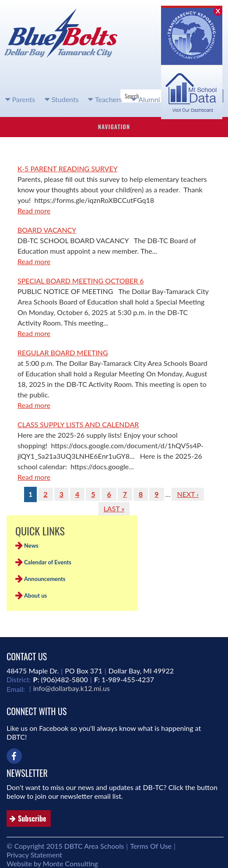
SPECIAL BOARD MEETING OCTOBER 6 (81, 281)
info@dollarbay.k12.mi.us (72, 688)
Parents (24, 99)
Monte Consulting (70, 863)
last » (114, 508)
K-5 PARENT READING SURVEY (68, 168)
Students (65, 99)
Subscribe (32, 818)
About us (35, 595)
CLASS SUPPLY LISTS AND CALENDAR (78, 424)
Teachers (109, 99)
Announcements (45, 579)
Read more (34, 211)
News (31, 546)
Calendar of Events (48, 562)
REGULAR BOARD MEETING (63, 353)
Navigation (114, 127)
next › (188, 494)
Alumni (149, 99)
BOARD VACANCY (47, 230)
